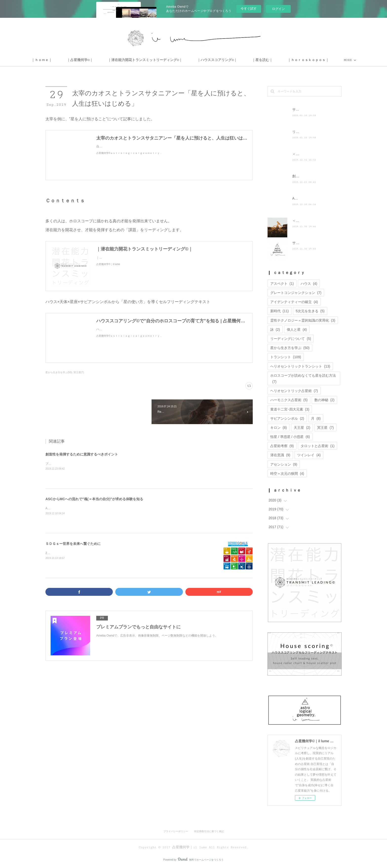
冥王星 (325, 428)
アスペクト (282, 284)
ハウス (309, 284)
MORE (320, 60)
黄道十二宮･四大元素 (290, 409)
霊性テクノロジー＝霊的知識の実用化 (303, 320)
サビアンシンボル (287, 418)
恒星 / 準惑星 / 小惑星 (290, 437)
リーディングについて (291, 339)
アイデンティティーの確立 (294, 302)
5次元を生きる (310, 311)
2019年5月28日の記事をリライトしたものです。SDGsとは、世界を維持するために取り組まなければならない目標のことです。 (131, 553)
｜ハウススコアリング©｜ (245, 60)
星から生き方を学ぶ (290, 348)
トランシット (286, 357)
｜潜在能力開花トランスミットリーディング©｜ (173, 60)
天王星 (302, 428)
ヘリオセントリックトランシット (300, 366)
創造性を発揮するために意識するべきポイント (82, 454)
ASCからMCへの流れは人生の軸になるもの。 (76, 508)
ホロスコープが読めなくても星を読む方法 (303, 379)
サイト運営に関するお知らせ (315, 243)
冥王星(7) (79, 372)
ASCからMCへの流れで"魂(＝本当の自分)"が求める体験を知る (94, 499)
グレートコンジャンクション (296, 293)
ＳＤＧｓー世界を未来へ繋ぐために (73, 544)
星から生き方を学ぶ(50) (59, 372)
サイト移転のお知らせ (310, 109)
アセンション (284, 464)
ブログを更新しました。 (62, 464)
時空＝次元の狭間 (287, 474)
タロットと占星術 (318, 446)
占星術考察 (282, 446)
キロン (279, 428)
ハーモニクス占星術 (289, 400)
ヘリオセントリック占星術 (294, 391)
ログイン (278, 9)
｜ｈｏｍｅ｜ (70, 60)
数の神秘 (324, 400)
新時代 (280, 311)
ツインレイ (309, 455)
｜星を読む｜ (290, 60)
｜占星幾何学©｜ (108, 60)
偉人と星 (297, 330)
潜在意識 (280, 455)
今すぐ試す (249, 9)
